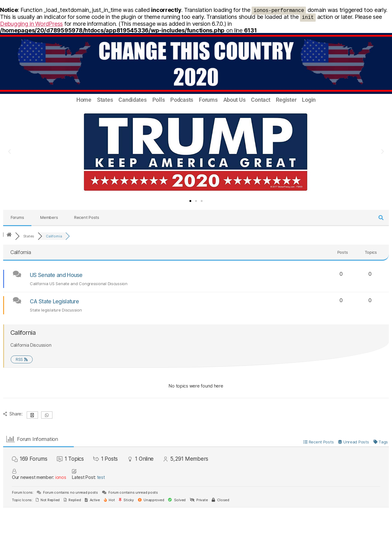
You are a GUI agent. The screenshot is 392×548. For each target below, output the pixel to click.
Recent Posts (87, 217)
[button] (9, 152)
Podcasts (182, 100)
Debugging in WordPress (31, 24)
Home (84, 100)
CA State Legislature (54, 301)
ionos (61, 477)
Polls (159, 100)
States (105, 100)
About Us (234, 100)
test (101, 477)
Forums (208, 100)
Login (309, 100)
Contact (261, 100)
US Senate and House (56, 275)
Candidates (132, 100)
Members (49, 217)
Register (286, 100)
